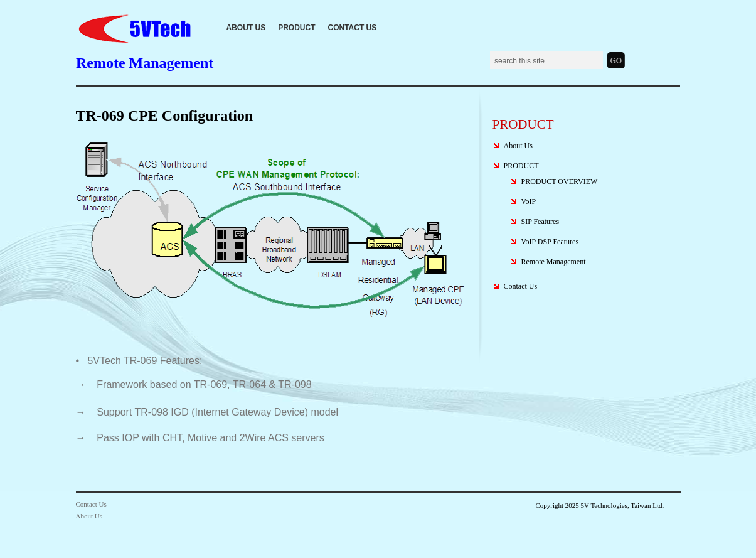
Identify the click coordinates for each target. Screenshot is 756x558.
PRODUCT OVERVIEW (560, 181)
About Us (246, 28)
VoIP (529, 201)
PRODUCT (296, 28)
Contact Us (353, 28)
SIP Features (540, 222)
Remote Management (554, 262)
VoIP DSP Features (550, 242)
